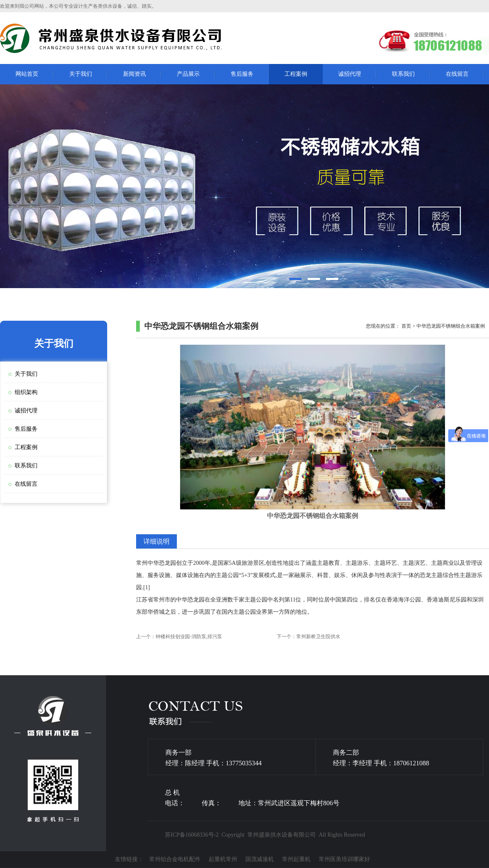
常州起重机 (296, 859)
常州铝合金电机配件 (175, 859)
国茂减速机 (260, 859)
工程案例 (296, 74)
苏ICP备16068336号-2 (192, 835)
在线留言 (457, 74)
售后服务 (242, 74)
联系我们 (403, 74)
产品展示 (188, 74)
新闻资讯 (134, 74)
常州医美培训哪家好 (344, 859)
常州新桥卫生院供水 (318, 637)
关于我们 (81, 74)
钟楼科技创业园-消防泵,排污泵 (189, 637)
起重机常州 (223, 859)
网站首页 (27, 74)
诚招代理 (350, 74)
